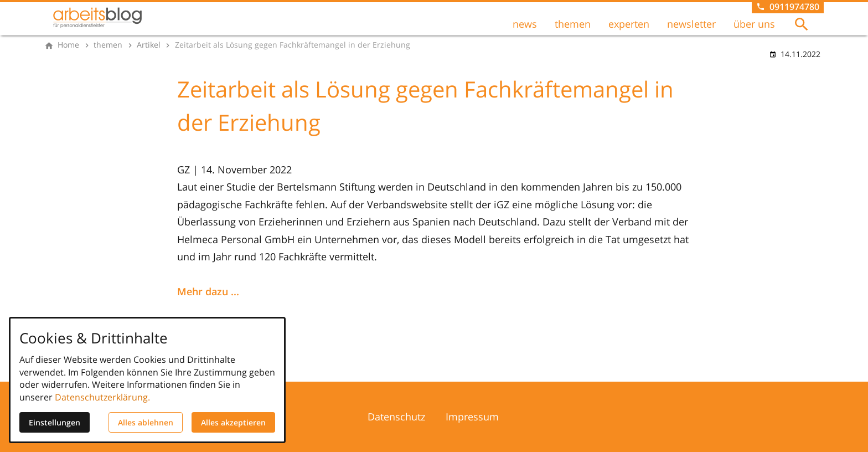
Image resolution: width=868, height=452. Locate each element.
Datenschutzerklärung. (102, 397)
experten (629, 24)
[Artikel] (149, 45)
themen (573, 24)
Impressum (472, 417)
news (525, 24)
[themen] (108, 45)
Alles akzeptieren (233, 422)
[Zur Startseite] (97, 18)
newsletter (691, 24)
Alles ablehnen (146, 422)
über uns (754, 24)
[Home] (68, 45)
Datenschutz (396, 417)
